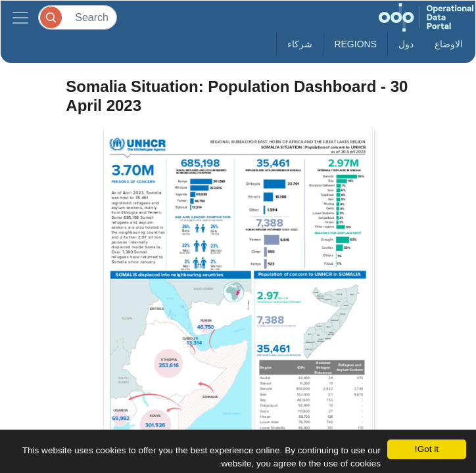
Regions (355, 44)
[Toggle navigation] (20, 17)
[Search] (78, 17)
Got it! (427, 449)
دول (406, 44)
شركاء (300, 44)
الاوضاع (449, 44)
